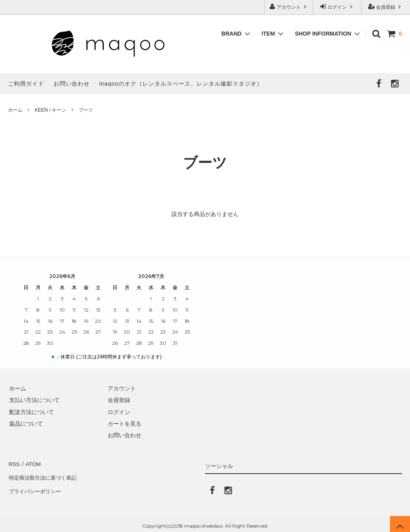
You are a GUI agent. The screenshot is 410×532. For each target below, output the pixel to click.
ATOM (32, 463)
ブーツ (86, 110)
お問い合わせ (72, 84)
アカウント (289, 7)
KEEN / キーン (51, 110)
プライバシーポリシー (36, 487)
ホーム (15, 110)
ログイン (337, 7)
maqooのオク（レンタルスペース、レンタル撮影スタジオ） (181, 84)
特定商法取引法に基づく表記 (44, 475)
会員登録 (386, 7)
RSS (14, 463)
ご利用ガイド (26, 84)
